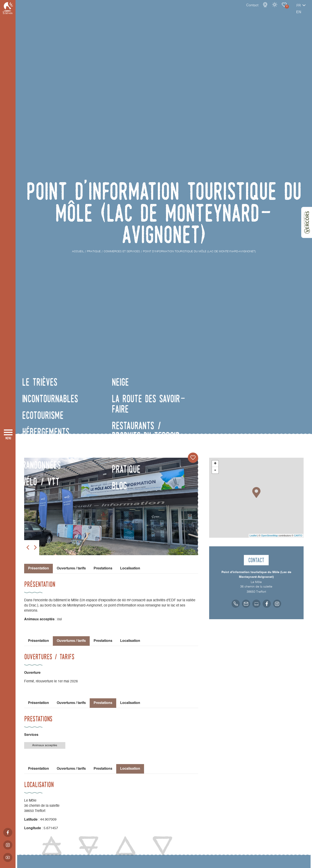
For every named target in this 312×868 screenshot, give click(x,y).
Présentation (38, 641)
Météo (260, 9)
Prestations (103, 569)
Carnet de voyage (269, 9)
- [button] (215, 470)
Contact (237, 10)
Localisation (130, 569)
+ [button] (215, 464)
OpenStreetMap (270, 536)
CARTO (298, 536)
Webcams (250, 9)
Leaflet (253, 536)
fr (284, 10)
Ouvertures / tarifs (71, 569)
